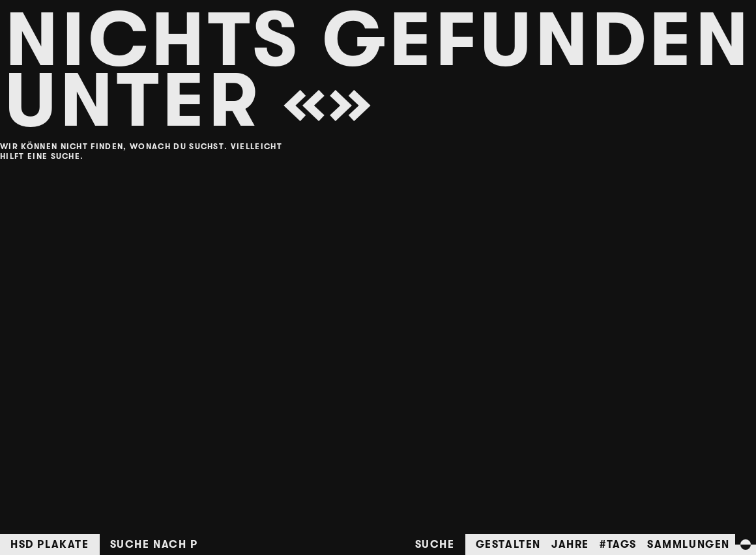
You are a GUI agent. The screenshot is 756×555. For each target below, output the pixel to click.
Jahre (570, 545)
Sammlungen (689, 545)
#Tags (618, 545)
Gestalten (508, 545)
